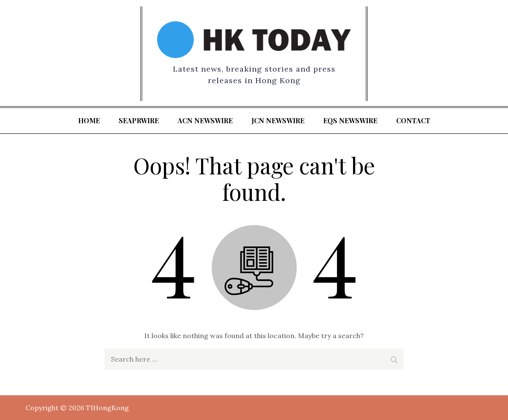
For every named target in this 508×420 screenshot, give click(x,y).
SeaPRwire (139, 120)
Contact (413, 120)
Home (89, 120)
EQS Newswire (350, 120)
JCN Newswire (278, 120)
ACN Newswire (205, 120)
